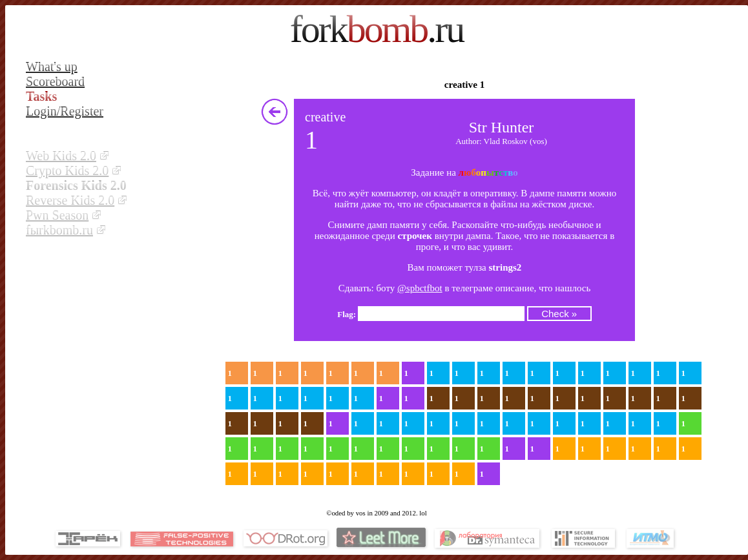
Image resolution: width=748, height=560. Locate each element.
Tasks (41, 96)
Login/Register (65, 111)
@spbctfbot (420, 288)
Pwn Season (57, 215)
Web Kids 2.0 (61, 156)
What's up (52, 67)
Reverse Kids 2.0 (70, 200)
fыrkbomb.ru (59, 230)
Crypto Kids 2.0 (67, 171)
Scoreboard (55, 81)
